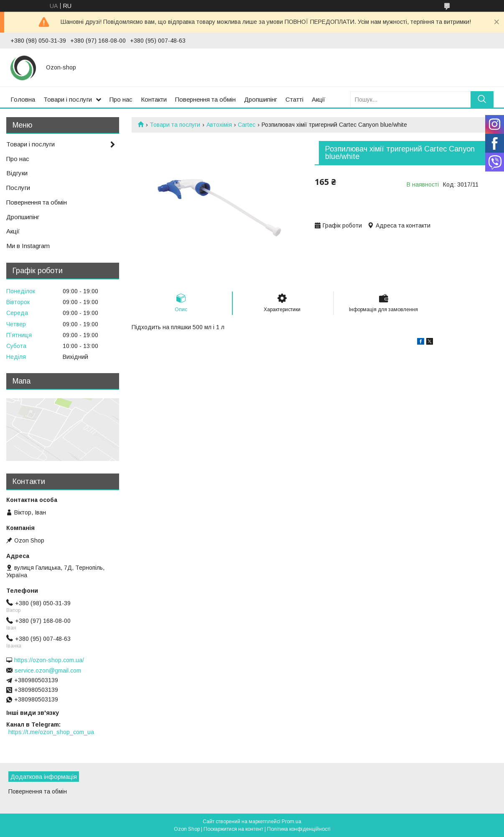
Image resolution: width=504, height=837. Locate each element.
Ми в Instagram (28, 246)
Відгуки (17, 173)
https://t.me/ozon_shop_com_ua (51, 732)
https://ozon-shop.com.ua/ (49, 660)
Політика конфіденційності (299, 829)
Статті (294, 99)
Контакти (154, 99)
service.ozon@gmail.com (48, 671)
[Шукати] (482, 99)
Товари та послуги (175, 125)
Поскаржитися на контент (233, 829)
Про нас (121, 99)
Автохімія (219, 125)
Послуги (18, 188)
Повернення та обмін (205, 99)
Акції (318, 99)
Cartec (247, 125)
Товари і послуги (68, 99)
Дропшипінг (261, 99)
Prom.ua (291, 822)
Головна (23, 99)
